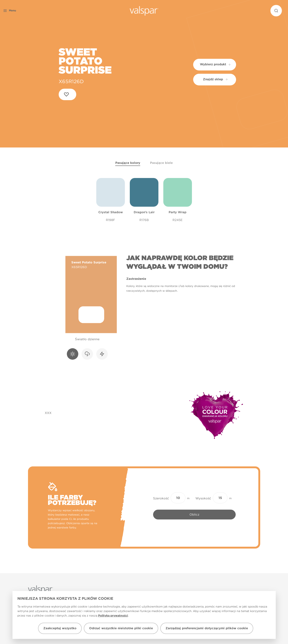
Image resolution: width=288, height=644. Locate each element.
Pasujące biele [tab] (161, 163)
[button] (17, 11)
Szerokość (161, 498)
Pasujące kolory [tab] (128, 163)
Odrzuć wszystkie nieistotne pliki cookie (121, 628)
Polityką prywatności (113, 616)
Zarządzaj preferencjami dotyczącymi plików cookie (207, 628)
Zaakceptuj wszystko (60, 628)
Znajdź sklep (215, 79)
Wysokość (203, 498)
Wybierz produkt (216, 64)
